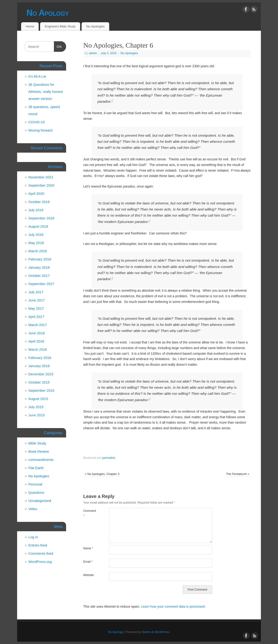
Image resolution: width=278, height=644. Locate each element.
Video (33, 509)
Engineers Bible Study (60, 26)
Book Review (39, 451)
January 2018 (39, 267)
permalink (109, 458)
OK (58, 46)
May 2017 (36, 308)
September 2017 (41, 284)
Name (88, 548)
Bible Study (37, 443)
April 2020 (36, 194)
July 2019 (36, 210)
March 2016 (38, 349)
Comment (90, 513)
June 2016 (37, 333)
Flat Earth (36, 468)
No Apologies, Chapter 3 (102, 474)
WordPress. (162, 632)
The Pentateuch (238, 474)
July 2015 (36, 407)
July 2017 (36, 292)
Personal (35, 484)
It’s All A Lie (37, 76)
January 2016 (39, 366)
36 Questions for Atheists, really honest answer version (46, 92)
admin (93, 53)
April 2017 (36, 317)
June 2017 (37, 300)
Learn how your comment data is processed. (173, 606)
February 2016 (40, 358)
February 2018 (40, 259)
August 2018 (38, 226)
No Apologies (95, 26)
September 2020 (41, 185)
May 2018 (36, 243)
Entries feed (38, 545)
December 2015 (41, 374)
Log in (33, 537)
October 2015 (39, 382)
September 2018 (41, 218)
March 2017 (38, 325)
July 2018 (36, 235)
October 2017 (39, 276)
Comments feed (41, 553)
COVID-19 (36, 122)
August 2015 (38, 399)
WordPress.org (40, 562)
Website (88, 575)
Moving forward (40, 130)
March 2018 (38, 251)
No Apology (48, 13)
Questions (36, 492)
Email (88, 562)
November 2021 (41, 177)
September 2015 (41, 390)
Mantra (146, 632)
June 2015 (37, 415)
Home (30, 26)
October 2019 (39, 202)
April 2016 (36, 341)
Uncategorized (40, 501)
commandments (41, 460)
